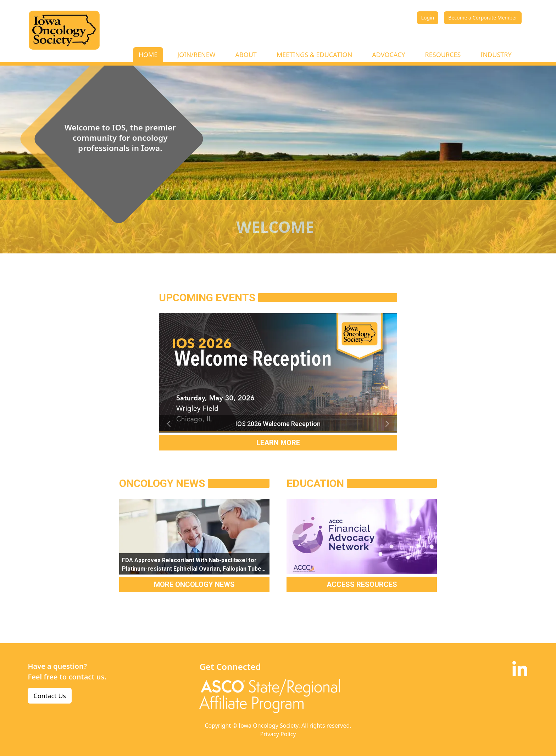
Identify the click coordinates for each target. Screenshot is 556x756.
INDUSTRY (496, 55)
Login (428, 18)
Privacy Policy (278, 734)
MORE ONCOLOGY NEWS (194, 584)
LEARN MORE (278, 443)
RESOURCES (443, 55)
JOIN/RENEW (196, 55)
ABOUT (246, 55)
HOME (148, 55)
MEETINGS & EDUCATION (314, 55)
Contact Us (50, 696)
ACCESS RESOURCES (362, 584)
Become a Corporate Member (483, 18)
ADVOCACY (388, 55)
